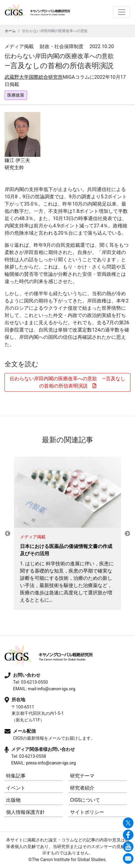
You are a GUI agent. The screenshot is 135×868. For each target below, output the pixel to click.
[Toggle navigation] (122, 12)
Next (127, 534)
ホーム (10, 31)
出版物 (13, 800)
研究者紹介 (82, 788)
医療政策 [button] (16, 95)
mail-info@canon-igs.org (52, 689)
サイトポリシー (87, 812)
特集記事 (16, 776)
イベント (16, 788)
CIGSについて (85, 800)
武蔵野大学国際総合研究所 (34, 77)
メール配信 (24, 731)
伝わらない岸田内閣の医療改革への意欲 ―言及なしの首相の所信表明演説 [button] (67, 382)
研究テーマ (82, 776)
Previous (8, 534)
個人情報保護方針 (25, 812)
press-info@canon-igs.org (51, 763)
